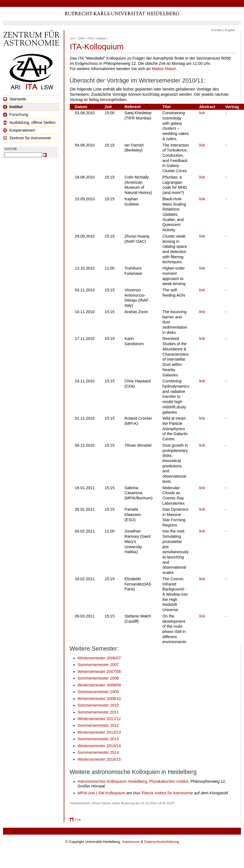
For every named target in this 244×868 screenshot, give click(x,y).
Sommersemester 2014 (98, 752)
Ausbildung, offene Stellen (29, 123)
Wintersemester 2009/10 (99, 699)
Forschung (16, 115)
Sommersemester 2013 (98, 739)
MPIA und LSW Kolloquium (101, 793)
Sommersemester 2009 (98, 692)
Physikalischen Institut (169, 781)
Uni (72, 38)
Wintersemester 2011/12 (99, 719)
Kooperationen (19, 130)
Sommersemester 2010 (98, 705)
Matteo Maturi (164, 69)
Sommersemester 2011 (98, 712)
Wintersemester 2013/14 (99, 746)
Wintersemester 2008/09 (99, 685)
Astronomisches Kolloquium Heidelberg (112, 781)
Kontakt (217, 30)
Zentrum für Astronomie (27, 138)
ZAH (81, 38)
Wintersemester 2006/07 (99, 658)
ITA (91, 38)
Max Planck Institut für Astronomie (163, 793)
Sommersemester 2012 (98, 725)
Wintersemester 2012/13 (99, 732)
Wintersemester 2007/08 (99, 672)
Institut (13, 107)
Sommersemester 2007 (98, 665)
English (230, 30)
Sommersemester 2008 (98, 678)
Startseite (15, 99)
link (202, 113)
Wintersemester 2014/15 (99, 759)
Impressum (131, 842)
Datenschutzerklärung (161, 842)
